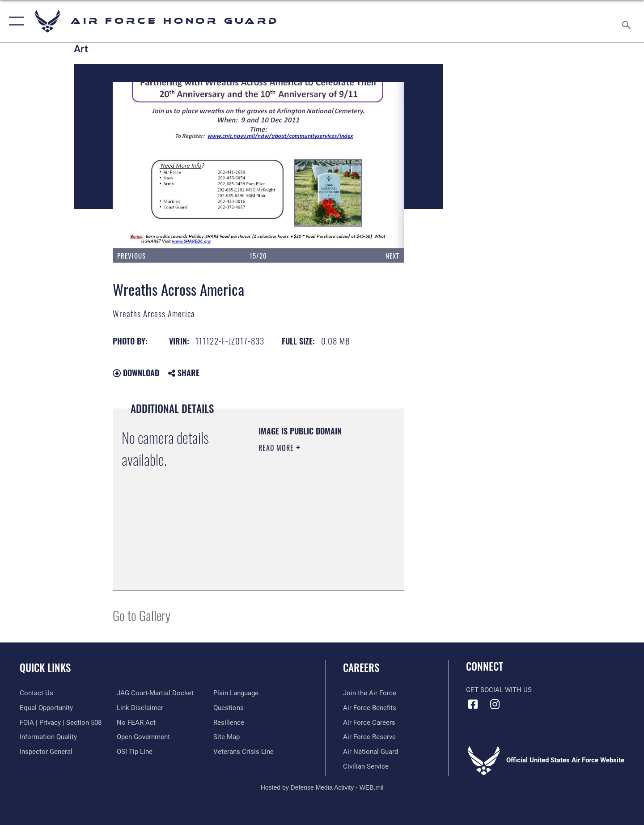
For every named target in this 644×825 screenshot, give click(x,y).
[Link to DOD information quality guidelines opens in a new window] (48, 737)
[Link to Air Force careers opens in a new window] (369, 723)
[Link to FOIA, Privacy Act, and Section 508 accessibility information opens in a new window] (61, 723)
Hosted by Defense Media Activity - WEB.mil (322, 787)
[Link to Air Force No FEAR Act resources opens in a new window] (136, 723)
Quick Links (45, 668)
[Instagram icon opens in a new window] (495, 704)
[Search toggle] (628, 21)
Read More (277, 448)
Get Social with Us (499, 690)
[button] (15, 21)
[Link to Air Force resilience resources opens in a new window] (229, 723)
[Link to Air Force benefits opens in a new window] (370, 708)
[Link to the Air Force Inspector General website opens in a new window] (46, 752)
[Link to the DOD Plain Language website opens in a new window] (236, 693)
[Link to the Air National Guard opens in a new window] (371, 752)
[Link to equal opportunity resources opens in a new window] (46, 708)
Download (136, 373)
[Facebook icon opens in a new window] (473, 704)
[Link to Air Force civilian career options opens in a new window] (366, 766)
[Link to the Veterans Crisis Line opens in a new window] (244, 752)
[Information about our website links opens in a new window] (140, 708)
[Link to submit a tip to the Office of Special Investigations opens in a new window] (135, 752)
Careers (361, 668)
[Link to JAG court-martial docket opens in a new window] (155, 693)
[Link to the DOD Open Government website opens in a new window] (143, 737)
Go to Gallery (142, 615)
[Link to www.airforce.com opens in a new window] (370, 693)
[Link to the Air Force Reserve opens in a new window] (369, 737)
